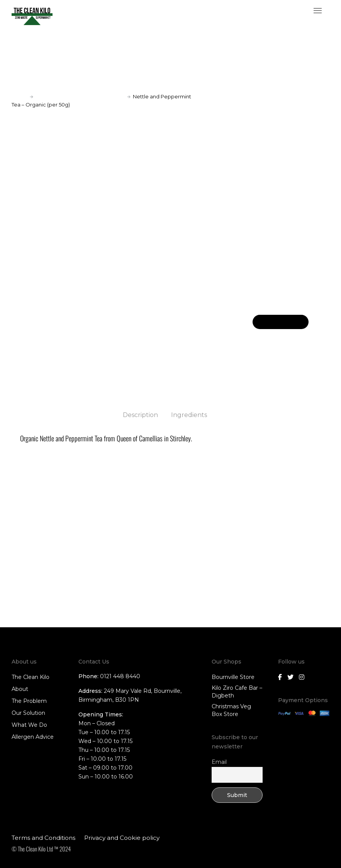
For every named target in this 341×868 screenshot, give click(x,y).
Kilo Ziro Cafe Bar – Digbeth (237, 691)
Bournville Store (233, 677)
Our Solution (28, 713)
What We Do (29, 724)
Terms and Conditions (43, 837)
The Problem (29, 701)
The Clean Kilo (31, 677)
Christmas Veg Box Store (231, 710)
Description (140, 415)
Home (20, 96)
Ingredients (189, 415)
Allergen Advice (33, 736)
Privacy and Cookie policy (122, 837)
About (20, 689)
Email (219, 762)
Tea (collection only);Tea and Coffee (80, 96)
